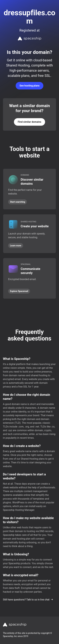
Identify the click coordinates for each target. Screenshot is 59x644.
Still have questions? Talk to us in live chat (28, 600)
